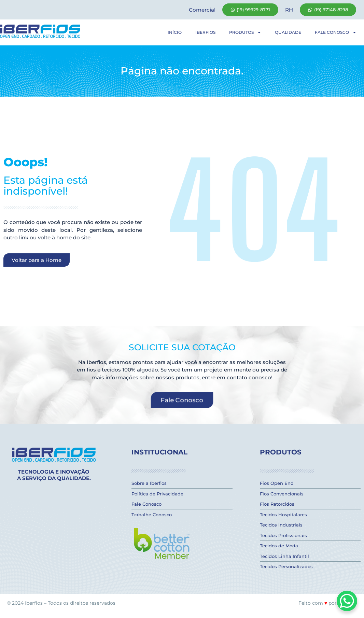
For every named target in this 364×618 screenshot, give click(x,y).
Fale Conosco (336, 32)
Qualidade (288, 32)
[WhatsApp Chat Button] (347, 601)
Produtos (245, 32)
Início (175, 32)
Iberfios (205, 32)
